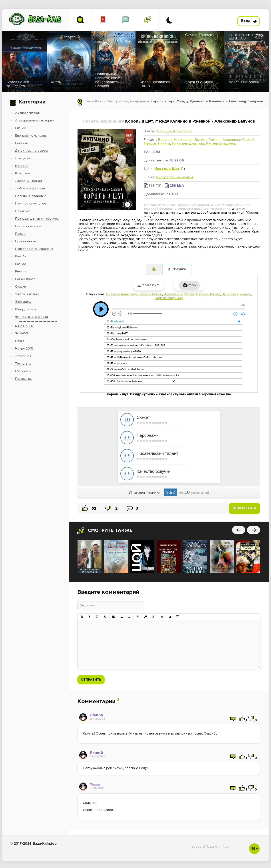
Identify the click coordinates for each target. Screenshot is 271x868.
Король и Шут (167, 169)
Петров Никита (157, 144)
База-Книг (94, 101)
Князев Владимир (221, 144)
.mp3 (189, 285)
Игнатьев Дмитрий (188, 144)
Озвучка (179, 269)
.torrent (148, 285)
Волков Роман (207, 140)
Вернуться (244, 508)
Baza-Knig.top (45, 844)
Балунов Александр (174, 131)
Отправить (91, 680)
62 (89, 508)
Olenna (96, 715)
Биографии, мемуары (127, 101)
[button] (82, 617)
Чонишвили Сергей (238, 140)
